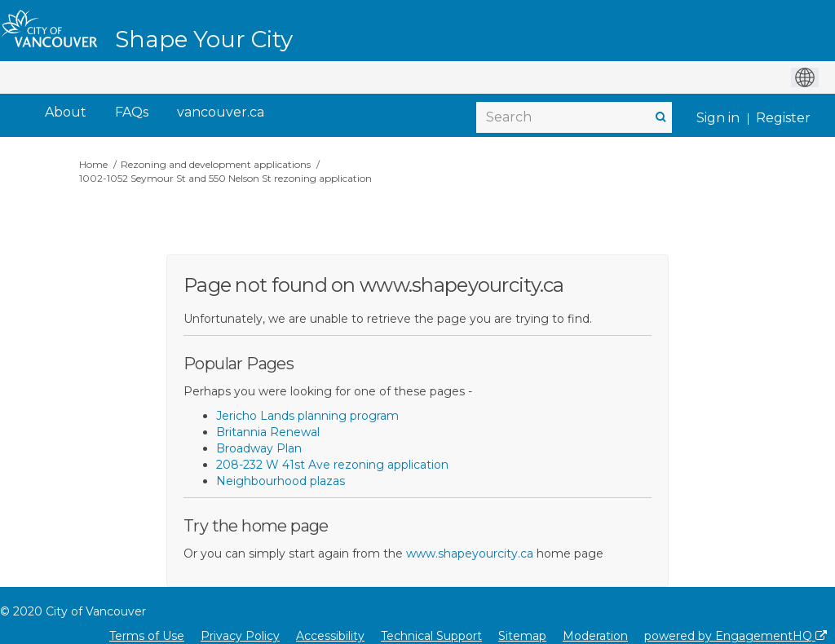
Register (783, 118)
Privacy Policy (240, 636)
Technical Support (431, 636)
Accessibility (330, 636)
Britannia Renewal (268, 432)
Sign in (718, 118)
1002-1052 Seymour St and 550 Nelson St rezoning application (225, 178)
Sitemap (522, 636)
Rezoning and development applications (216, 164)
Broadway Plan (259, 448)
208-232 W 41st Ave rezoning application (332, 465)
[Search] (574, 117)
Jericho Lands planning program (307, 416)
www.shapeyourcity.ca (470, 554)
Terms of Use (147, 636)
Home (93, 164)
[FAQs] (132, 113)
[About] (66, 113)
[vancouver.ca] (221, 113)
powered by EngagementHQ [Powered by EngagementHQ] (736, 636)
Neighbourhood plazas (281, 481)
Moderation (595, 636)
